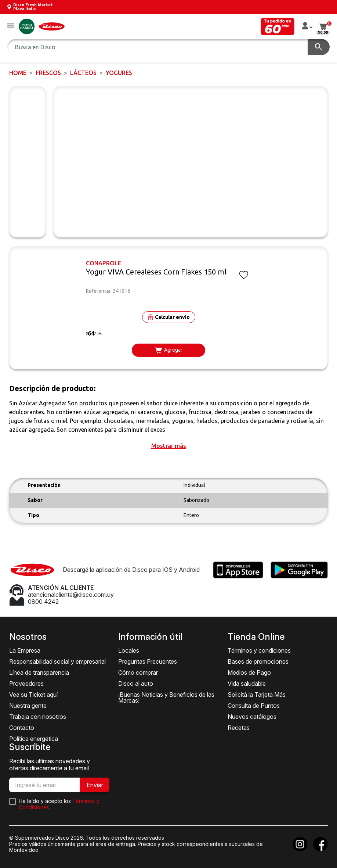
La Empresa (25, 650)
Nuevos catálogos (252, 717)
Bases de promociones (258, 661)
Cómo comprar (138, 672)
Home (18, 73)
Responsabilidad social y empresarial (57, 661)
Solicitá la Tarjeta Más (257, 695)
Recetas (239, 728)
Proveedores (26, 684)
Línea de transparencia (39, 672)
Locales (129, 650)
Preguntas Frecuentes (148, 661)
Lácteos (83, 73)
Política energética (34, 739)
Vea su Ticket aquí (33, 695)
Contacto (22, 728)
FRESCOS (48, 73)
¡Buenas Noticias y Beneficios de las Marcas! (166, 697)
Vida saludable (247, 684)
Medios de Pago (249, 672)
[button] (11, 26)
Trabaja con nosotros (38, 717)
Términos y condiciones (259, 650)
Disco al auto (136, 684)
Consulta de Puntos (254, 706)
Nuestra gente (28, 706)
